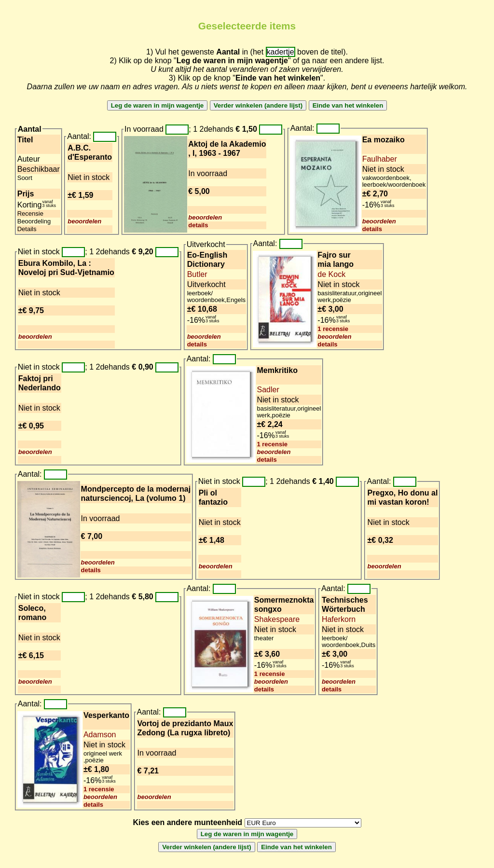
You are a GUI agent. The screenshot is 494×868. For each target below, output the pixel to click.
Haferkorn (339, 619)
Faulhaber (380, 159)
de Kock (331, 274)
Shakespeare (277, 619)
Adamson (100, 735)
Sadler (268, 390)
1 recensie (333, 329)
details (198, 225)
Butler (197, 274)
